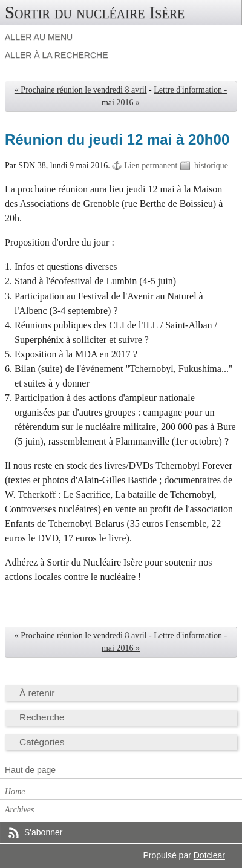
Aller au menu (39, 37)
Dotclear (209, 855)
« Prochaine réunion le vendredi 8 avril (81, 90)
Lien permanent (151, 165)
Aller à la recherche (57, 55)
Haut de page (30, 770)
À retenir (37, 693)
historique (211, 165)
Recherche (42, 717)
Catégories (42, 742)
